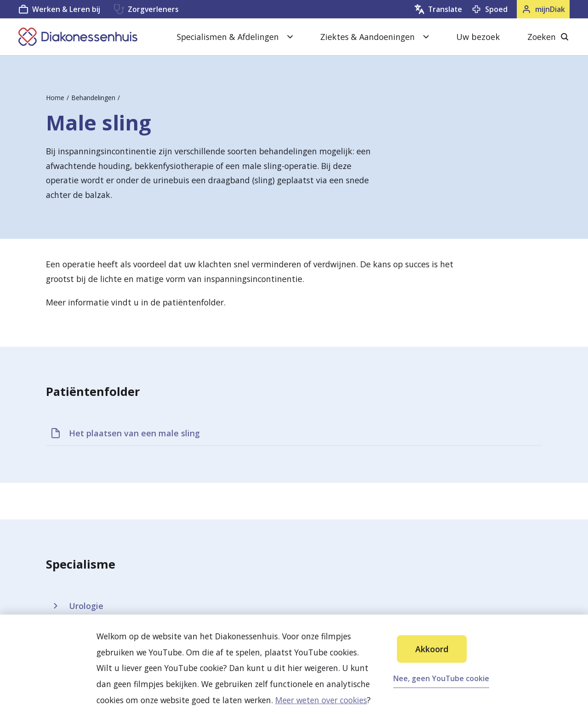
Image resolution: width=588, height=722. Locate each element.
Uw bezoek (478, 37)
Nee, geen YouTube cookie (441, 678)
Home (55, 98)
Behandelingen (93, 98)
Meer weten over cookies (321, 700)
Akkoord (432, 649)
